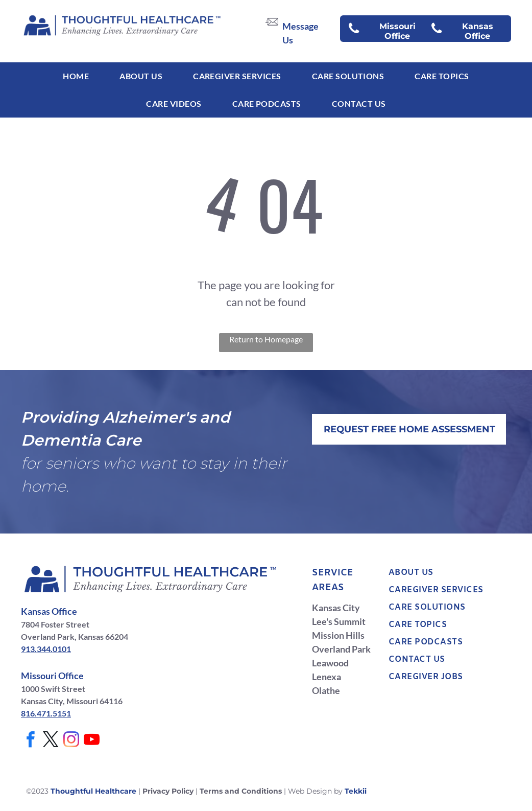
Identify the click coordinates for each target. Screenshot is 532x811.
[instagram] (71, 741)
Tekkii (356, 791)
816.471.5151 (46, 713)
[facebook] (30, 741)
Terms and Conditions (241, 791)
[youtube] (91, 741)
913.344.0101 (46, 649)
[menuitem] (76, 76)
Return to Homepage (266, 339)
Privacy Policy (168, 791)
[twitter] (51, 741)
